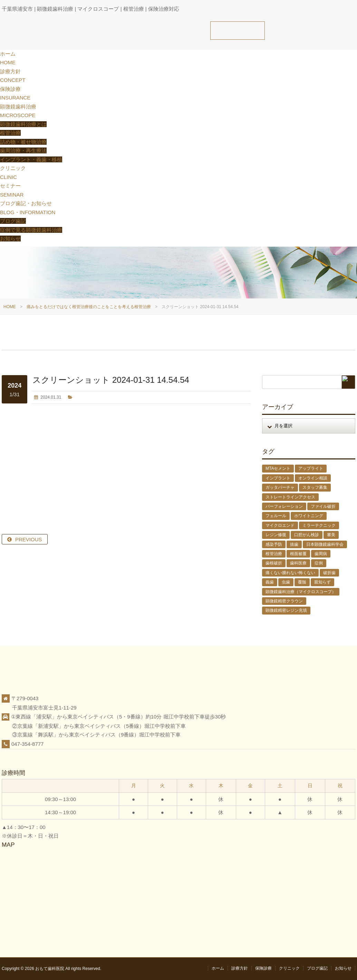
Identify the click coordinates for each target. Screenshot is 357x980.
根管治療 (10, 133)
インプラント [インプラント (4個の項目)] (278, 478)
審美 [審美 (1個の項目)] (331, 535)
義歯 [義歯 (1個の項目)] (270, 582)
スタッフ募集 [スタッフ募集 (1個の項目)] (315, 487)
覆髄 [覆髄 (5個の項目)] (302, 582)
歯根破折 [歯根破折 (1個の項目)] (274, 563)
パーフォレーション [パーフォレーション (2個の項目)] (284, 506)
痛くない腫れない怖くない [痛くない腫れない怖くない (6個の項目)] (290, 573)
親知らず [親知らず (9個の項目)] (322, 582)
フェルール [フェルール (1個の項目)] (276, 516)
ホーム (218, 968)
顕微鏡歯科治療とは (23, 124)
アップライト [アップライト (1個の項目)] (311, 468)
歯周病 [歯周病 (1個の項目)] (321, 554)
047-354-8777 (27, 744)
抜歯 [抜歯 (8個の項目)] (294, 544)
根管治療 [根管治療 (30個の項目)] (274, 554)
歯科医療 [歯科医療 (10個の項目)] (298, 563)
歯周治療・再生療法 (23, 150)
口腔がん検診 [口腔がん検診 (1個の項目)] (307, 535)
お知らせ (10, 239)
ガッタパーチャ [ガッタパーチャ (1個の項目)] (280, 487)
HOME (10, 307)
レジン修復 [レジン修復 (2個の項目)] (276, 535)
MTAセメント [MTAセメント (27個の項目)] (278, 468)
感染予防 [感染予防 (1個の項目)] (274, 544)
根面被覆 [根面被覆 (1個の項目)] (298, 554)
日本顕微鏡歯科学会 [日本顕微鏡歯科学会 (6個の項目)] (325, 544)
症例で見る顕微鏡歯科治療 (31, 230)
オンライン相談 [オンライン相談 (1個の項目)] (313, 478)
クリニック (289, 968)
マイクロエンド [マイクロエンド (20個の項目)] (280, 525)
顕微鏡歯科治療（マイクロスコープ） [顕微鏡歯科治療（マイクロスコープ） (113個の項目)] (301, 592)
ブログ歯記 (13, 221)
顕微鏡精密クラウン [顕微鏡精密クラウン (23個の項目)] (284, 601)
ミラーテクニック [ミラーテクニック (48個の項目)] (319, 525)
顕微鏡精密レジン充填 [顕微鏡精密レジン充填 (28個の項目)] (286, 610)
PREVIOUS (29, 539)
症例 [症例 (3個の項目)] (319, 563)
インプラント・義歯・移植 (31, 159)
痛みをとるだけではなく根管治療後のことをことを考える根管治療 (89, 307)
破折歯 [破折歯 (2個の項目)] (329, 573)
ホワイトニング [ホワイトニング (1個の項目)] (309, 516)
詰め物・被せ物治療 (23, 142)
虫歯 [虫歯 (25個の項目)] (286, 582)
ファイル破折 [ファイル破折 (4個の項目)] (323, 506)
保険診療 (263, 968)
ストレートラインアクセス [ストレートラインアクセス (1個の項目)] (290, 497)
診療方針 (240, 968)
